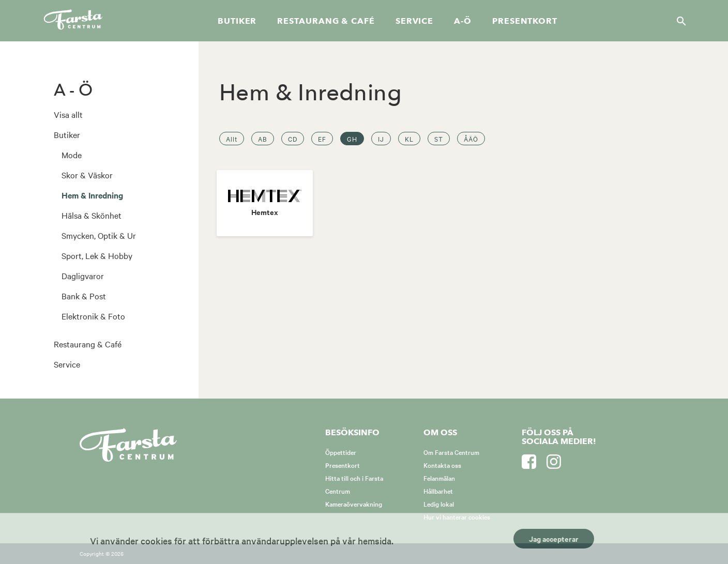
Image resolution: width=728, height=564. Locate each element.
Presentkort (525, 21)
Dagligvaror (83, 276)
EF (322, 139)
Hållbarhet (438, 491)
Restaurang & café (326, 21)
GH (352, 139)
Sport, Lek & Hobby (97, 255)
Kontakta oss (442, 465)
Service (414, 21)
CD (293, 139)
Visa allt (68, 114)
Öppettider (341, 452)
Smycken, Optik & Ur (99, 235)
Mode (72, 155)
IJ (381, 139)
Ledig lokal (439, 504)
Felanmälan (439, 478)
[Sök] (678, 21)
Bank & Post (84, 296)
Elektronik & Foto (93, 316)
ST (439, 139)
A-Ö (463, 21)
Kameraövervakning (354, 504)
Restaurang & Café (88, 344)
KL (409, 139)
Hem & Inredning (92, 195)
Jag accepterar (554, 538)
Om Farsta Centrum (451, 452)
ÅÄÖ (471, 139)
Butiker (237, 21)
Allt (232, 139)
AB (263, 139)
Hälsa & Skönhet (92, 215)
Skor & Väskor (87, 175)
